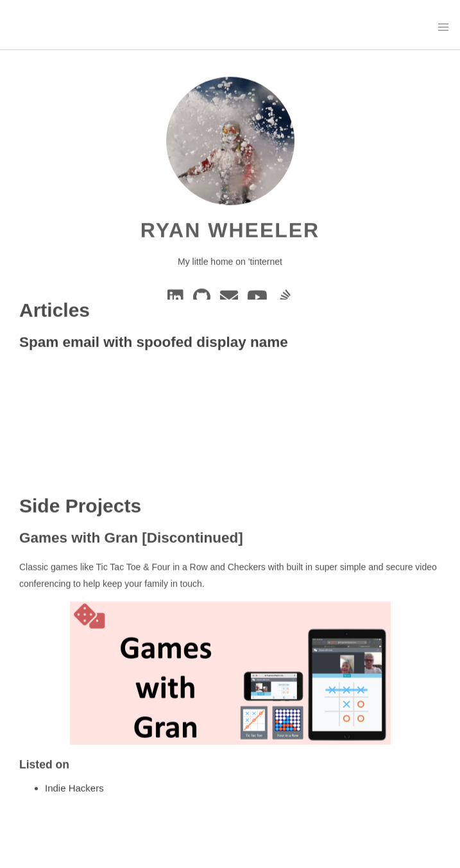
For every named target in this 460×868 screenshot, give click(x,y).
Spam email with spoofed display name (154, 342)
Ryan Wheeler (230, 230)
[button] (443, 28)
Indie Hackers (74, 788)
